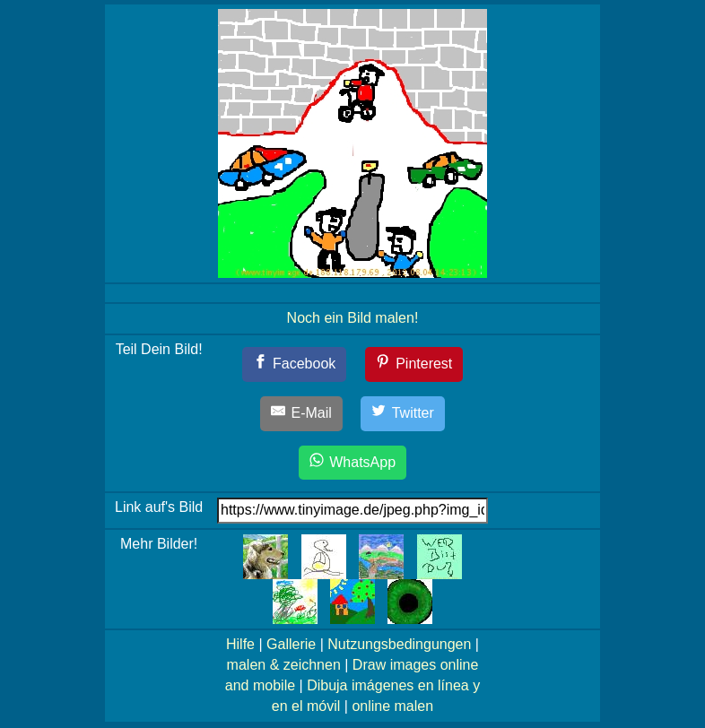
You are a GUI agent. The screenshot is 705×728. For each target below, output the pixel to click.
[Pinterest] (414, 364)
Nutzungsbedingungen (399, 644)
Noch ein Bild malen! (353, 318)
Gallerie (291, 644)
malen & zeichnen (284, 665)
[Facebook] (295, 364)
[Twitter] (403, 414)
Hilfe (240, 644)
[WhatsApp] (352, 463)
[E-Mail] (301, 414)
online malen (392, 706)
